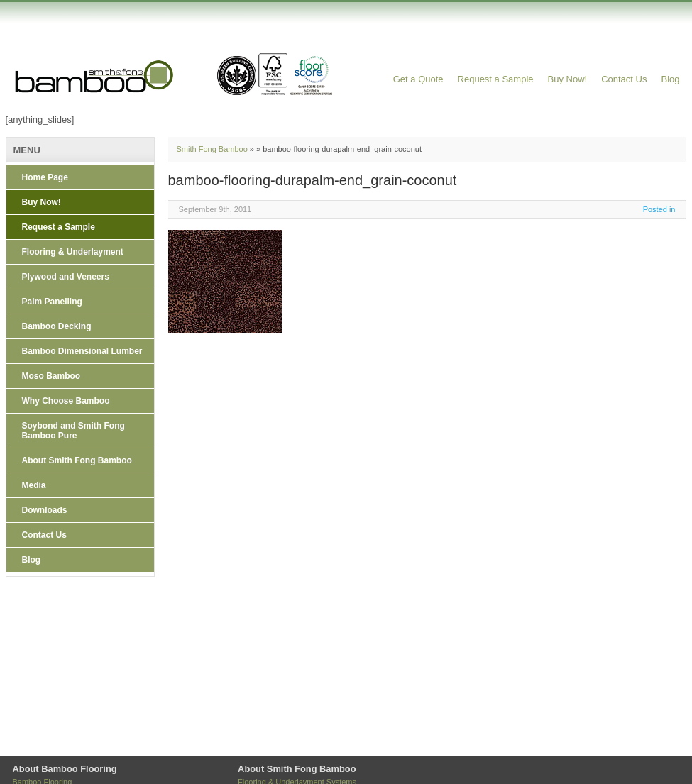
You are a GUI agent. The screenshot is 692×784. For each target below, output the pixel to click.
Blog (670, 79)
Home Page (45, 177)
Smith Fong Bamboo (212, 149)
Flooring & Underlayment (73, 252)
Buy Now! (568, 79)
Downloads (45, 510)
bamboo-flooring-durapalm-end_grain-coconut (313, 180)
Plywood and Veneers (66, 277)
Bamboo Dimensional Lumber (82, 351)
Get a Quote (418, 79)
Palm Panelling (52, 302)
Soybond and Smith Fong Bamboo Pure (73, 431)
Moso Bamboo (51, 376)
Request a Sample (496, 79)
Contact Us (624, 79)
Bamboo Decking (57, 326)
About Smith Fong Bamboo (77, 460)
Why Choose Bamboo (66, 401)
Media (34, 485)
